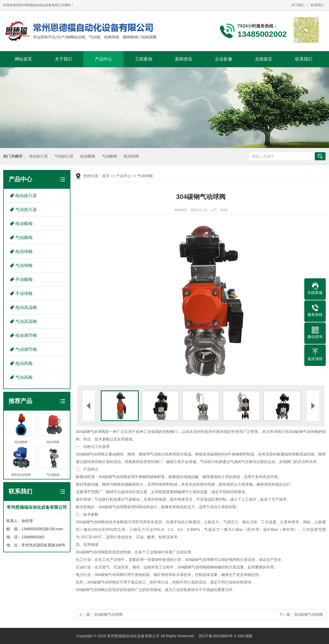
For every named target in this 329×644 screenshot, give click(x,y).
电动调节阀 (26, 335)
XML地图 (245, 636)
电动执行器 (38, 156)
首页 (106, 176)
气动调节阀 (26, 349)
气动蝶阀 (109, 156)
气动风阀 (24, 377)
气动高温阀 (26, 321)
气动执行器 (63, 156)
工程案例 (144, 59)
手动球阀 (24, 293)
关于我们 (298, 5)
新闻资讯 (184, 59)
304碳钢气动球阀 (108, 614)
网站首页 (23, 59)
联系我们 (317, 5)
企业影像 (224, 59)
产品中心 (103, 59)
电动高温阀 (26, 307)
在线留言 (264, 59)
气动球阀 (24, 266)
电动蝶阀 (87, 156)
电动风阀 (24, 363)
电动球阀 (131, 156)
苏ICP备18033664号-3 (217, 636)
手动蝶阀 (24, 280)
